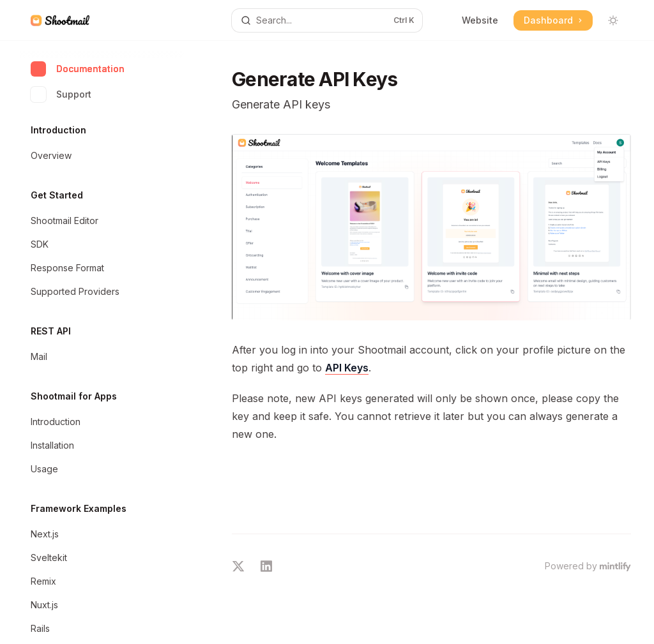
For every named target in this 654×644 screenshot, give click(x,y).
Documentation (78, 69)
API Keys (347, 368)
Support (61, 94)
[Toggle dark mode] (613, 20)
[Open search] (327, 20)
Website (480, 20)
